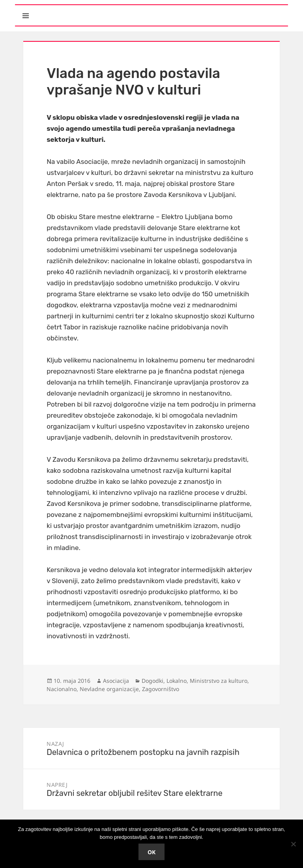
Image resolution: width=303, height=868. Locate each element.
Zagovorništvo (161, 689)
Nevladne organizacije (109, 689)
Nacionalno (62, 689)
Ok (151, 852)
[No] (293, 844)
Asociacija (116, 681)
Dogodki (152, 681)
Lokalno (177, 681)
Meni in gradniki (62, 9)
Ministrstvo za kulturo (219, 681)
